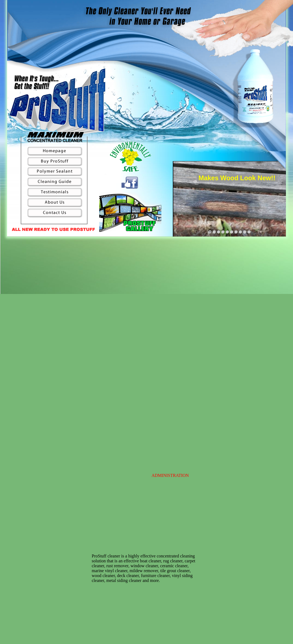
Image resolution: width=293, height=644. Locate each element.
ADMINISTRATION (170, 475)
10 (249, 232)
